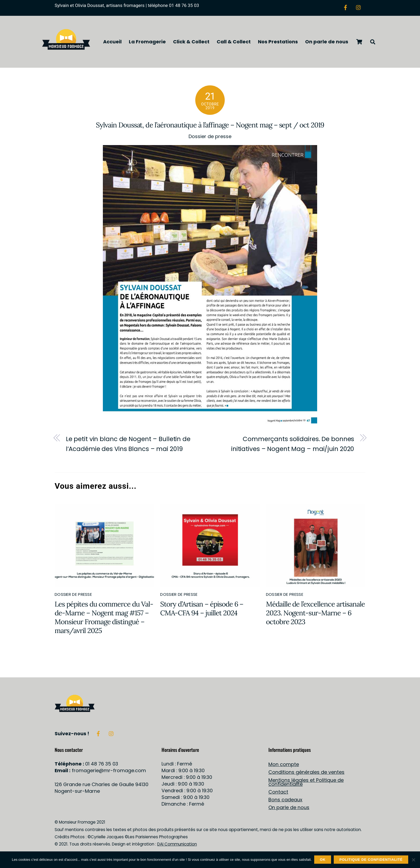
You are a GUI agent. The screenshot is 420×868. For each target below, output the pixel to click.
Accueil (112, 42)
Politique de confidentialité (371, 860)
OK (323, 860)
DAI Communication (177, 846)
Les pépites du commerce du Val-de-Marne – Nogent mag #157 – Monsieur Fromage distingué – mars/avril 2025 (104, 619)
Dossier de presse (210, 138)
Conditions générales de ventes (306, 774)
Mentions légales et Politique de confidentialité (306, 783)
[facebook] (346, 7)
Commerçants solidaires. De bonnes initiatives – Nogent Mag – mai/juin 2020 (293, 445)
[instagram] (359, 7)
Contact (278, 793)
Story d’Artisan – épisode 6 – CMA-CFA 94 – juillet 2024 (202, 610)
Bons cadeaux (285, 801)
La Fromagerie (147, 42)
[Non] (413, 860)
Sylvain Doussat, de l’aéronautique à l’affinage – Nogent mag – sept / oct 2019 (210, 126)
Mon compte (284, 766)
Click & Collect (191, 42)
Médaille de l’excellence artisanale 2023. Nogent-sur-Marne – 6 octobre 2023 (315, 614)
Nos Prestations (278, 42)
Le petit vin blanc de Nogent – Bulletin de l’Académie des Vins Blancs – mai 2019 (128, 445)
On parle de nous (327, 42)
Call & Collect (234, 42)
